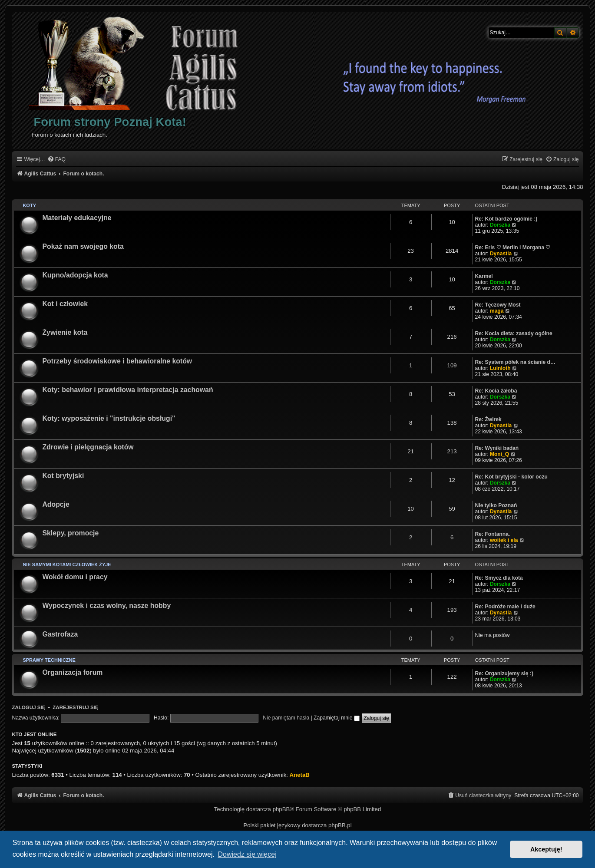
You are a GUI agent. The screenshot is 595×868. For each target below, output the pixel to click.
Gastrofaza (60, 634)
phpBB (281, 809)
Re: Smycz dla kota (499, 578)
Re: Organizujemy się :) (504, 673)
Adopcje (56, 504)
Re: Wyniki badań (497, 448)
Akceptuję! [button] (546, 849)
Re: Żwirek (488, 419)
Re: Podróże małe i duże (505, 607)
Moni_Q (499, 454)
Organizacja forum (72, 672)
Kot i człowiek (65, 304)
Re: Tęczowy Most (498, 305)
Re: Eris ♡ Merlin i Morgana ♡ (513, 248)
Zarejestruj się (75, 707)
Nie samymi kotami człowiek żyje (67, 564)
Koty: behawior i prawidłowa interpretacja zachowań (127, 390)
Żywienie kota (65, 332)
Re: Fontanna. (493, 534)
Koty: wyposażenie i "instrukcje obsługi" (109, 418)
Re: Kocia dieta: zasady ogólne (514, 333)
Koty (29, 205)
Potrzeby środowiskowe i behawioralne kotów (117, 361)
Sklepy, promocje (70, 533)
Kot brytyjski (63, 476)
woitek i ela (504, 540)
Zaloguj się (28, 707)
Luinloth (500, 368)
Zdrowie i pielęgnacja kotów (88, 447)
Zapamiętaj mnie (337, 718)
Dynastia (501, 254)
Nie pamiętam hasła (286, 718)
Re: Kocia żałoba (496, 391)
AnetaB (300, 775)
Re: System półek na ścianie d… (516, 362)
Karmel (484, 276)
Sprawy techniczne (49, 660)
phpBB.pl (340, 825)
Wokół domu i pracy (75, 577)
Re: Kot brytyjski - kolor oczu (511, 477)
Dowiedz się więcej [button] (247, 854)
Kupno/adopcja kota (75, 275)
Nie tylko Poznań (496, 505)
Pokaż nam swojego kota (83, 246)
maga (497, 311)
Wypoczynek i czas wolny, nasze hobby (106, 606)
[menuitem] (56, 160)
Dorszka (500, 225)
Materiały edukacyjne (77, 218)
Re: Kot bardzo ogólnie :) (506, 219)
